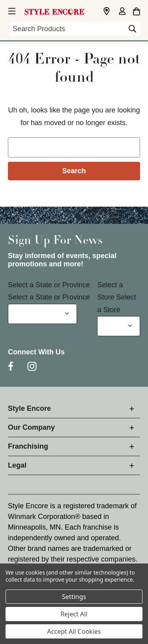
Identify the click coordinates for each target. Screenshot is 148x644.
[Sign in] (122, 12)
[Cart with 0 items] (136, 10)
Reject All (74, 614)
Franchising (28, 446)
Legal (17, 465)
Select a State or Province (49, 285)
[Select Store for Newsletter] (119, 326)
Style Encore (29, 408)
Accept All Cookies (74, 631)
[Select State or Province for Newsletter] (42, 314)
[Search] (132, 31)
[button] (11, 10)
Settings (74, 597)
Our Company (31, 427)
